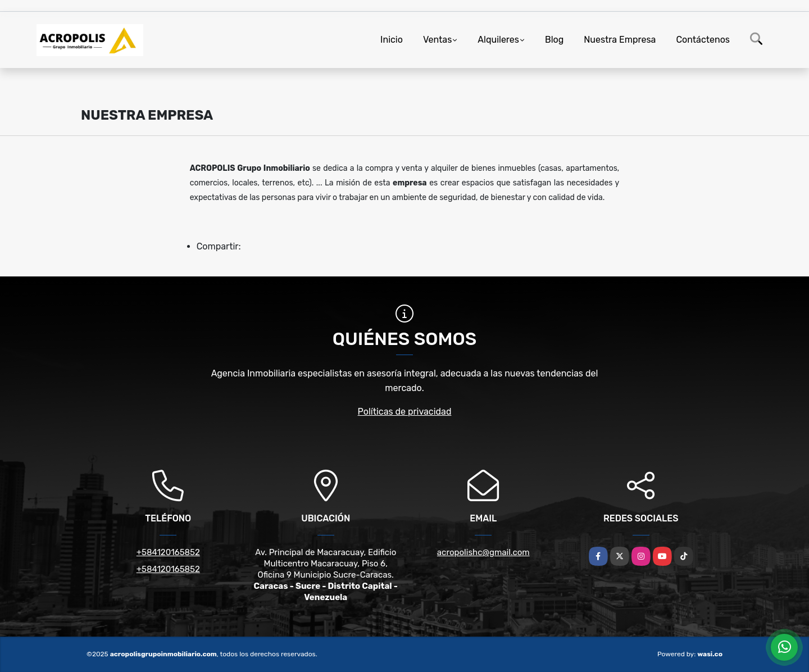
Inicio (392, 40)
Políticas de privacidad (405, 412)
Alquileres (498, 40)
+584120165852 (168, 552)
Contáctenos (703, 40)
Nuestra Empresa (620, 40)
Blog (554, 40)
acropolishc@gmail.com (483, 552)
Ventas (437, 40)
